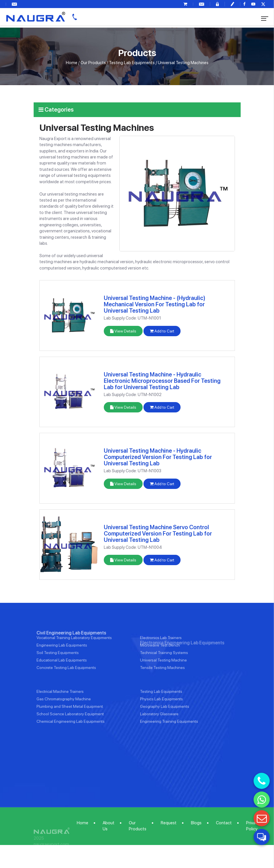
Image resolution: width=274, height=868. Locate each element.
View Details (123, 331)
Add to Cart (162, 331)
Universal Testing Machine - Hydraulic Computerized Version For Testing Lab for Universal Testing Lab (158, 457)
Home (72, 63)
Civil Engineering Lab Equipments (71, 653)
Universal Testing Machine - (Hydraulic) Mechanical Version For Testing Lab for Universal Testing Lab (155, 304)
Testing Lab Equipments (132, 63)
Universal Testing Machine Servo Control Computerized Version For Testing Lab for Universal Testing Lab (158, 534)
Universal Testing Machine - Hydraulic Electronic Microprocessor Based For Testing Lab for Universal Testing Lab (162, 381)
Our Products (93, 63)
